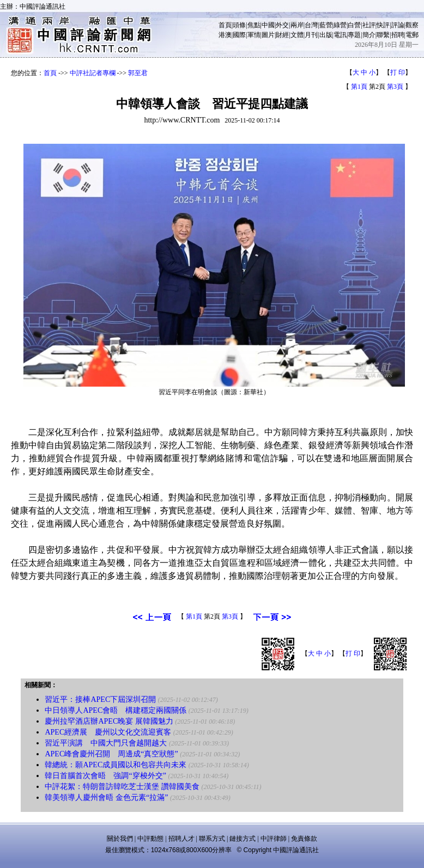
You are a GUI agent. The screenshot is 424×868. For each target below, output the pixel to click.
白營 (354, 25)
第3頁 (395, 87)
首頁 (225, 25)
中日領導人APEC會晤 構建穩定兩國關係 (116, 710)
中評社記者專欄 (93, 73)
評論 (398, 25)
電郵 (412, 35)
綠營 (340, 25)
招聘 (398, 35)
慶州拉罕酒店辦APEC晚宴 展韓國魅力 (109, 721)
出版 (326, 35)
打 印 (398, 72)
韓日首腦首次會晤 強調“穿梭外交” (105, 776)
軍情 (254, 35)
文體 (297, 35)
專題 (354, 35)
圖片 (268, 35)
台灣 (311, 25)
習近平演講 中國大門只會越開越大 (106, 743)
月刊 (311, 35)
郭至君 (138, 73)
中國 (268, 25)
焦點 (254, 25)
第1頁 (359, 87)
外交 (282, 25)
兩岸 (297, 25)
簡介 (369, 35)
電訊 (340, 35)
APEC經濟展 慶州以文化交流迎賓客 (108, 732)
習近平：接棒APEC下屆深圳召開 (100, 699)
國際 (239, 35)
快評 (383, 25)
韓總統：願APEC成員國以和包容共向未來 (116, 765)
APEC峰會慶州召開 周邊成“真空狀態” (111, 754)
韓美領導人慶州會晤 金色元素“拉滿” (106, 797)
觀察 (412, 25)
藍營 (326, 25)
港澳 (225, 35)
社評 (369, 25)
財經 (282, 35)
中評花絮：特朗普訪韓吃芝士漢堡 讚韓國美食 (122, 787)
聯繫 (383, 35)
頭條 (239, 25)
